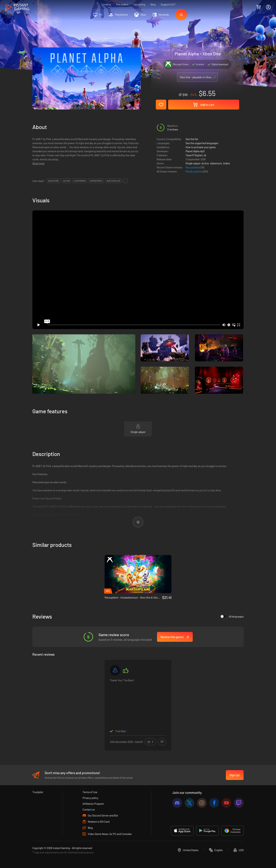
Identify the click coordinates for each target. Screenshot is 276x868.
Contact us (89, 809)
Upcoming (139, 4)
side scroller (114, 181)
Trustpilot (38, 792)
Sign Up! (235, 775)
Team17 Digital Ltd (196, 155)
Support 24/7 (168, 4)
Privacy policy (90, 798)
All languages (232, 616)
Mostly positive (194, 171)
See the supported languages (202, 143)
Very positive (193, 167)
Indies (226, 163)
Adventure (216, 163)
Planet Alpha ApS (195, 151)
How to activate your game (201, 147)
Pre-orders (122, 4)
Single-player (193, 163)
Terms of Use (90, 792)
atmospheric (96, 181)
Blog (153, 4)
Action (205, 163)
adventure (54, 181)
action (66, 181)
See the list (192, 139)
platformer (80, 181)
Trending (106, 4)
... (125, 181)
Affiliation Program (93, 804)
